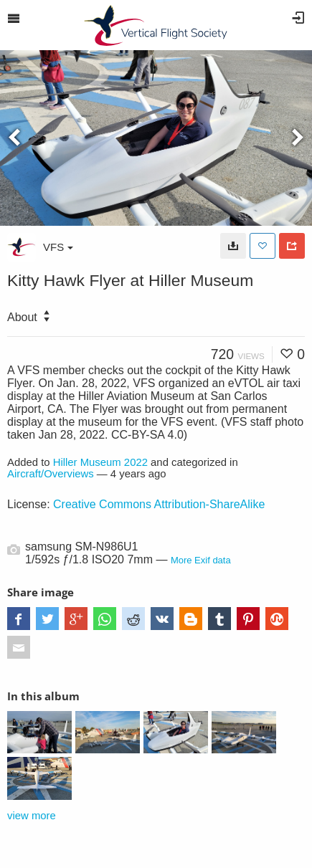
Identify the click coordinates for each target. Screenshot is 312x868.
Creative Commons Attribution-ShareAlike (159, 504)
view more (32, 816)
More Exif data (201, 560)
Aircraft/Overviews (51, 474)
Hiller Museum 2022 (100, 462)
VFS (58, 247)
